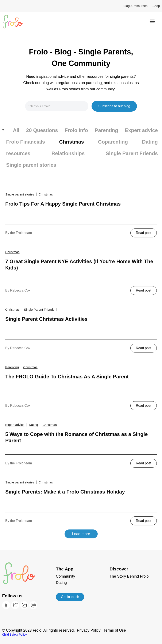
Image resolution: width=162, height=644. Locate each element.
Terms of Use (115, 630)
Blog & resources (135, 6)
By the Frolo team (19, 236)
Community (65, 576)
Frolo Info (76, 134)
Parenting (106, 134)
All (16, 134)
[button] (152, 22)
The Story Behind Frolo (129, 576)
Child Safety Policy (14, 635)
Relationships (68, 157)
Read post (144, 236)
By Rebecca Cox (18, 294)
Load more (81, 537)
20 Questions (42, 134)
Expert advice (141, 134)
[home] (18, 22)
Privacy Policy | (90, 630)
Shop (156, 6)
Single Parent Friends (132, 157)
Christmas (71, 146)
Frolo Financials (26, 146)
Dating (150, 146)
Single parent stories (31, 169)
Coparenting (113, 146)
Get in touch (70, 597)
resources (18, 157)
